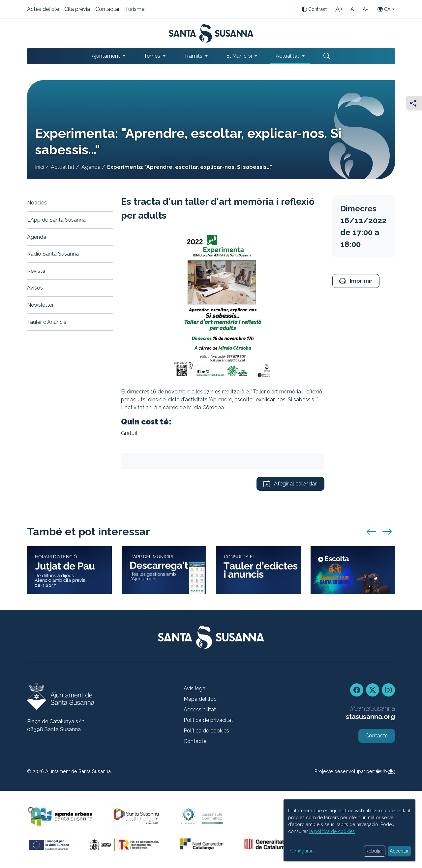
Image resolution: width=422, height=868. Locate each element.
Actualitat (63, 167)
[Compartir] (414, 103)
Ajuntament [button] (106, 56)
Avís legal (195, 688)
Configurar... (303, 851)
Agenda (91, 167)
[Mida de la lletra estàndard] (352, 9)
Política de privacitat (208, 720)
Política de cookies (206, 731)
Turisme (135, 10)
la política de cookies (332, 831)
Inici (40, 167)
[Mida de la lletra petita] (365, 9)
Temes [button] (152, 56)
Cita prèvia (77, 10)
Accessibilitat (200, 710)
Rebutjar (374, 851)
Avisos (35, 288)
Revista (36, 271)
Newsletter (40, 305)
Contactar (107, 10)
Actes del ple (43, 10)
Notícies (37, 203)
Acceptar (399, 851)
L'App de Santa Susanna (56, 220)
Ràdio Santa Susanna (53, 254)
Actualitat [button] (287, 56)
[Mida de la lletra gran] (339, 9)
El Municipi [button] (239, 56)
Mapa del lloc (200, 699)
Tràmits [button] (193, 56)
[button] (356, 281)
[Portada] (211, 33)
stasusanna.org (370, 717)
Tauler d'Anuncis (47, 322)
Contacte (195, 741)
